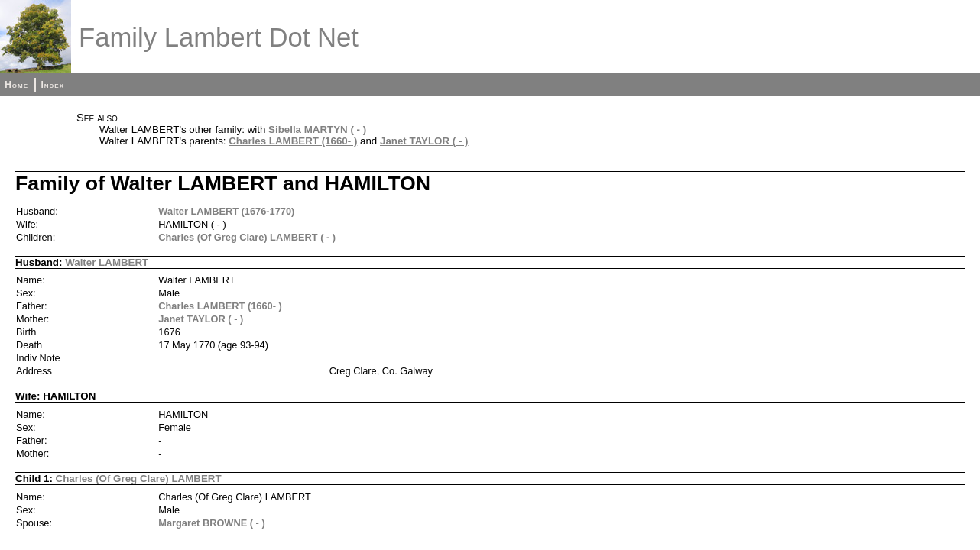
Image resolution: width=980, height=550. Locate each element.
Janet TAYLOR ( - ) (424, 141)
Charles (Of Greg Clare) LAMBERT (139, 479)
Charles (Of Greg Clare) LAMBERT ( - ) (247, 237)
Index (52, 85)
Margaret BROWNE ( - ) (211, 523)
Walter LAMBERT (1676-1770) (226, 211)
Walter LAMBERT (107, 262)
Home (16, 85)
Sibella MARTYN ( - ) (317, 129)
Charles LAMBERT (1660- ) (293, 141)
